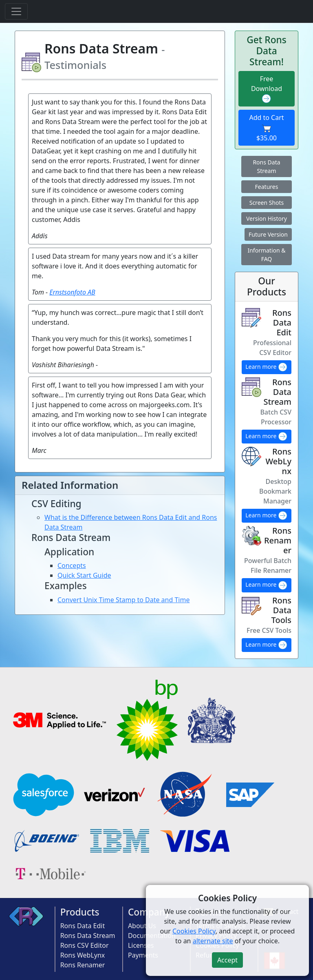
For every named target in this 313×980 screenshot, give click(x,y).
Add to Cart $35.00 (266, 128)
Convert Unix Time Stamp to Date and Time (123, 600)
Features (267, 187)
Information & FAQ (266, 255)
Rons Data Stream (266, 166)
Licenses (141, 945)
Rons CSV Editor (85, 945)
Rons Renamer (83, 965)
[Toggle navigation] (16, 11)
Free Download (267, 89)
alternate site (213, 941)
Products (80, 912)
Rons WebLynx (83, 955)
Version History (267, 218)
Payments (143, 955)
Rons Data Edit (83, 926)
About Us (142, 926)
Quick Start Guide (84, 575)
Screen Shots (267, 203)
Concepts (72, 565)
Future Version (268, 234)
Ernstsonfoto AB (72, 292)
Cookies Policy (194, 931)
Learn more (267, 367)
